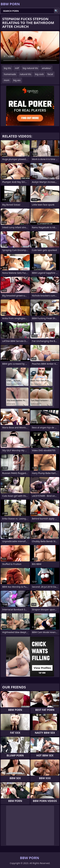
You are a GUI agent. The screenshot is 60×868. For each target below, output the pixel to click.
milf (17, 68)
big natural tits (30, 68)
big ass (17, 80)
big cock (39, 74)
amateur (46, 68)
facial (50, 74)
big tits (7, 68)
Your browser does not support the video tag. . (30, 48)
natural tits (26, 74)
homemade (10, 74)
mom (7, 80)
